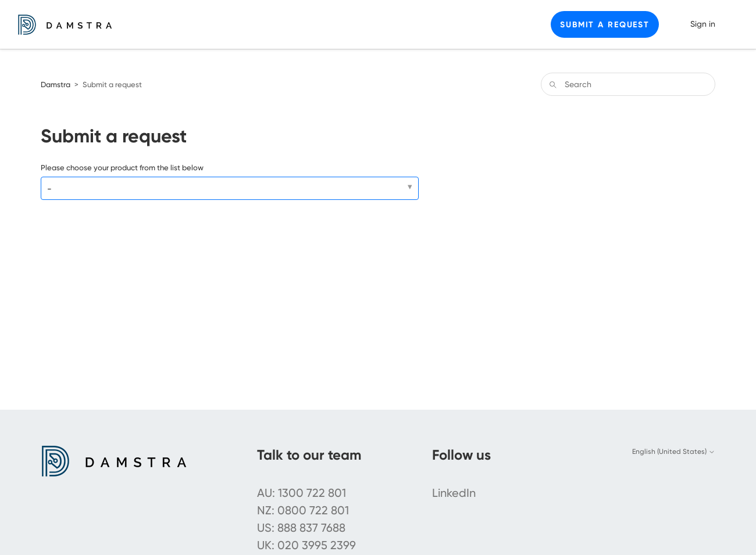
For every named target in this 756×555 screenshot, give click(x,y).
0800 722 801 (313, 510)
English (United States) (674, 452)
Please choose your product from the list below (122, 168)
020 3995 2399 (317, 545)
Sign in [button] (703, 24)
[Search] (628, 84)
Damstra (56, 85)
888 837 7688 (311, 528)
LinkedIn (454, 493)
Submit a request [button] (605, 25)
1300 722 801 (312, 493)
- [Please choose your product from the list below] (49, 189)
